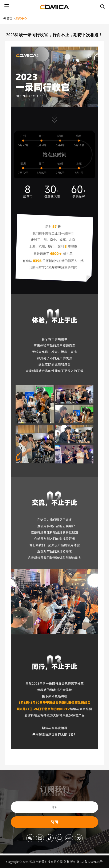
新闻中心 (21, 19)
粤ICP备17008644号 (90, 862)
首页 (10, 19)
